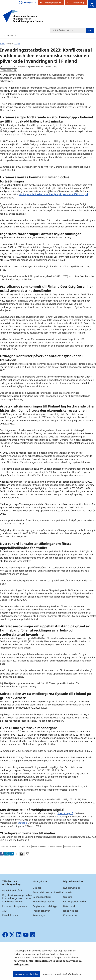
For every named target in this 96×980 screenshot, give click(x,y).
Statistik (22, 823)
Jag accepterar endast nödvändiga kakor (62, 974)
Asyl (4, 911)
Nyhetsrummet (71, 888)
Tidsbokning (78, 3)
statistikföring (55, 847)
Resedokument (11, 915)
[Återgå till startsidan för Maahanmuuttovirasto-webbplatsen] (23, 16)
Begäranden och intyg (45, 906)
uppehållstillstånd (73, 847)
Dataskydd (69, 906)
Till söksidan (8, 35)
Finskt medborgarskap (15, 906)
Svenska (30, 3)
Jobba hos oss (71, 911)
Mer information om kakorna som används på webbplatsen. (48, 963)
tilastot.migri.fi (66, 813)
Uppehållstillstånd (12, 890)
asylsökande (24, 847)
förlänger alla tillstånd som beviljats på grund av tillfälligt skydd (54, 194)
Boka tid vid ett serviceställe (48, 892)
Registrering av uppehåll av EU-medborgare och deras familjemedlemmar (17, 898)
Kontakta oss (70, 915)
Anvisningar (39, 915)
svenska (10, 44)
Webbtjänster (54, 3)
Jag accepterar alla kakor (26, 974)
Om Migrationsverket (75, 901)
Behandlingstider (42, 897)
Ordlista (68, 897)
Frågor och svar (41, 911)
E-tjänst (37, 888)
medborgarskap (39, 847)
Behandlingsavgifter (44, 901)
